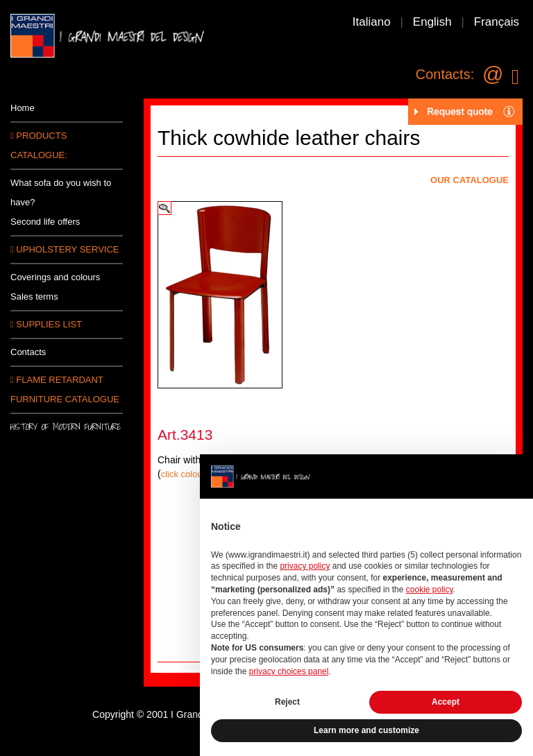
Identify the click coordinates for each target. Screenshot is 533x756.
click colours (186, 474)
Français (497, 22)
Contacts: (445, 74)
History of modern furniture (66, 427)
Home (23, 108)
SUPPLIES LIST (46, 324)
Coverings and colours (55, 277)
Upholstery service (65, 249)
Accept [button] (446, 702)
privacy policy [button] (305, 566)
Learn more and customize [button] (366, 730)
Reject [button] (287, 702)
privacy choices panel (289, 671)
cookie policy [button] (430, 590)
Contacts (28, 352)
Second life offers (45, 222)
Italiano (372, 22)
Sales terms (34, 297)
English (432, 22)
